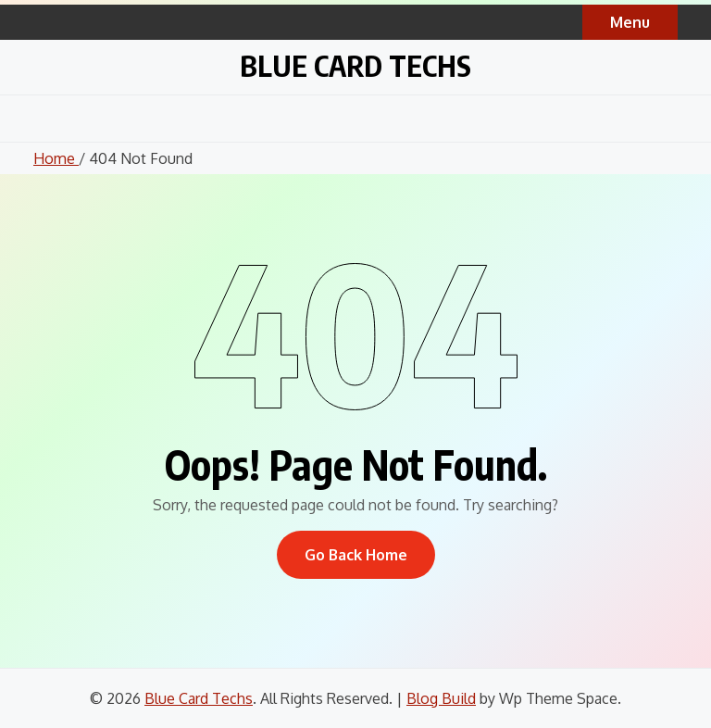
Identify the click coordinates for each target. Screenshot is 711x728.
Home (56, 158)
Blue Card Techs (355, 65)
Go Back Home (356, 555)
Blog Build (441, 698)
